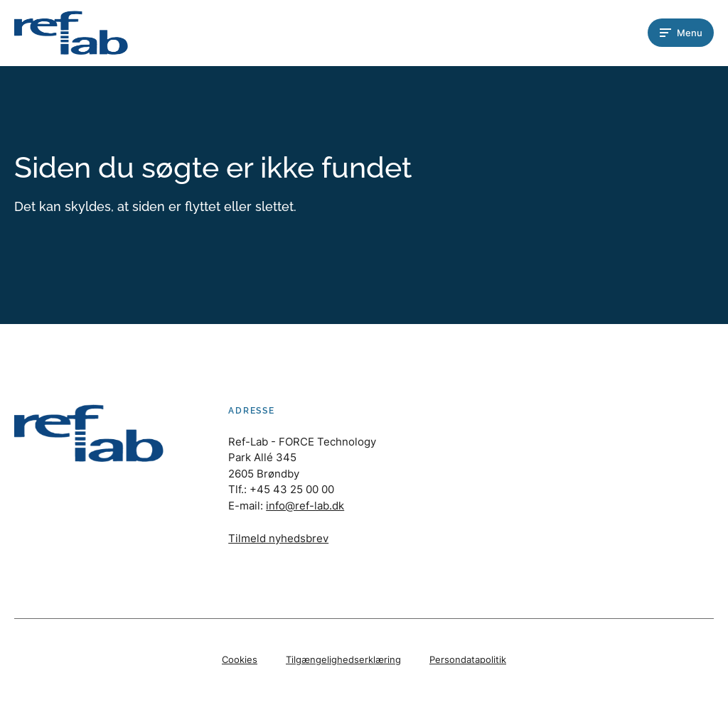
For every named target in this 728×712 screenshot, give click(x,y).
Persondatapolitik (468, 659)
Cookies (240, 659)
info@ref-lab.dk (305, 506)
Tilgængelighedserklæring (343, 659)
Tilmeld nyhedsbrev (278, 538)
